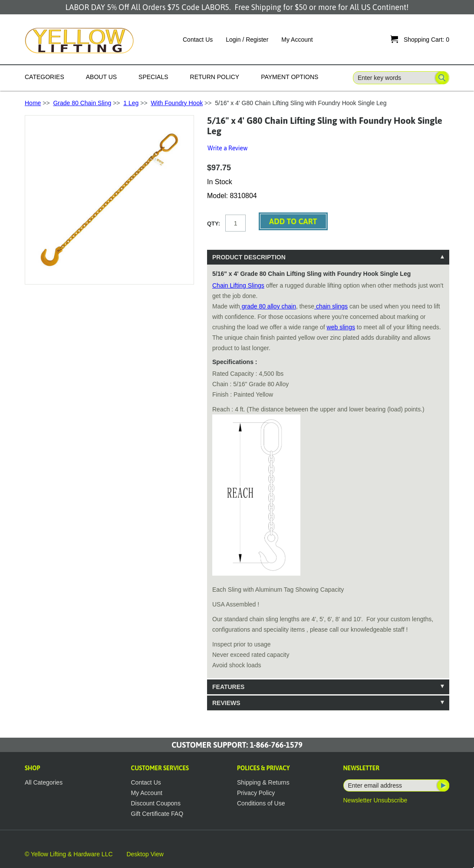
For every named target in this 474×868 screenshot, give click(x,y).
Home (33, 103)
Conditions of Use (261, 803)
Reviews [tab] (226, 703)
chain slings (331, 306)
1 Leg (131, 103)
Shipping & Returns (263, 782)
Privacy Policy (256, 793)
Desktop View (145, 854)
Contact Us (198, 40)
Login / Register (247, 40)
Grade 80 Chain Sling (82, 103)
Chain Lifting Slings (238, 285)
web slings (341, 327)
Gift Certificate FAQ (157, 814)
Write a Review (227, 148)
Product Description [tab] (249, 257)
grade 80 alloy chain (268, 306)
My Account (297, 40)
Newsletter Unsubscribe (375, 800)
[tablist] (328, 480)
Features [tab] (228, 687)
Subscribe (442, 785)
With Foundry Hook (177, 103)
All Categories (44, 782)
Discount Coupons (156, 803)
